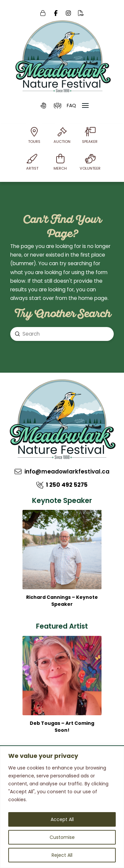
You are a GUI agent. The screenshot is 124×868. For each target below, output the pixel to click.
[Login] (43, 13)
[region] (62, 807)
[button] (44, 105)
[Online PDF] (81, 13)
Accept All (62, 819)
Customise (62, 837)
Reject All (62, 855)
